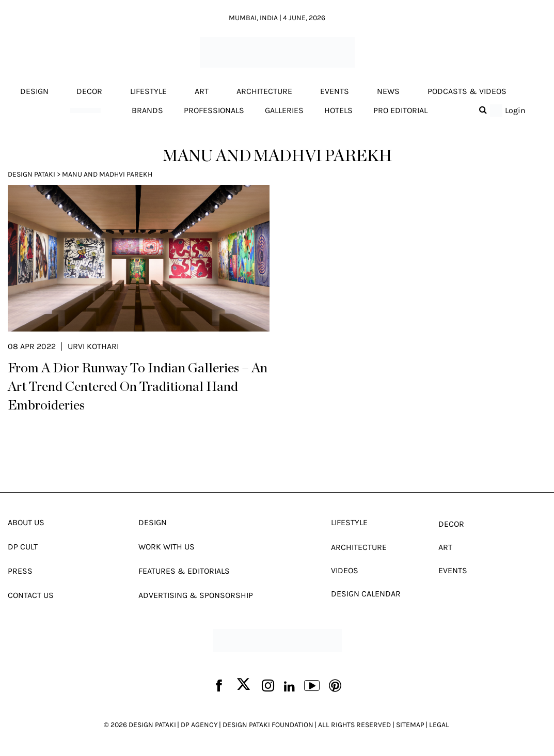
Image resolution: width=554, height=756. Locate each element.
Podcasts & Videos (467, 91)
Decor (89, 91)
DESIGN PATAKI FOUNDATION (268, 725)
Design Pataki (31, 174)
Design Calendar (366, 594)
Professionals (214, 110)
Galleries (284, 110)
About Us (26, 522)
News (388, 91)
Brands (147, 110)
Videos (345, 570)
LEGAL (439, 725)
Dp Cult (23, 547)
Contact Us (31, 595)
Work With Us (167, 547)
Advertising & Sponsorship (196, 595)
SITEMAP (410, 725)
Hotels (338, 110)
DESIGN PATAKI (152, 725)
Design (34, 91)
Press (20, 571)
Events (335, 91)
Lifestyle (148, 91)
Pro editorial (400, 110)
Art (202, 91)
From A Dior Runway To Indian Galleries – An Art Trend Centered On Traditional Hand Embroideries (138, 387)
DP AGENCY (199, 725)
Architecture (264, 91)
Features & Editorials (184, 571)
